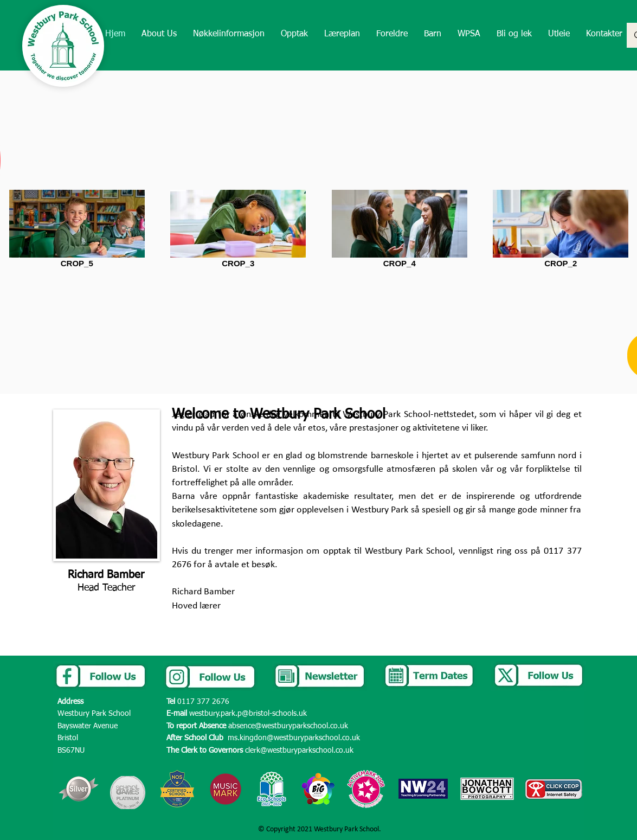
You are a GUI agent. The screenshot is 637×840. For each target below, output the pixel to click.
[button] (159, 34)
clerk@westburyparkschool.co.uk (299, 751)
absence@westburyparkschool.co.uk (288, 726)
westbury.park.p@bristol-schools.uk (248, 714)
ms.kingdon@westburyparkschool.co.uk (294, 738)
